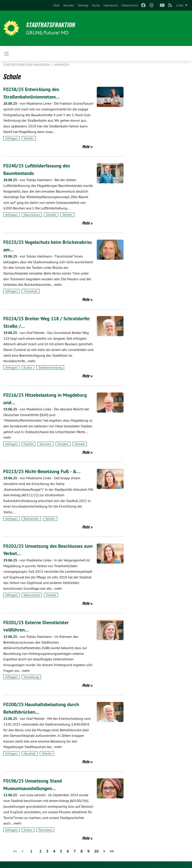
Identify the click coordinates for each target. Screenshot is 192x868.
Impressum (111, 5)
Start (57, 5)
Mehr (86, 147)
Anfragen (62, 65)
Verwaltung (31, 677)
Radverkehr (31, 519)
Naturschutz (32, 215)
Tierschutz (31, 291)
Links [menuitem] (180, 5)
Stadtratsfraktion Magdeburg (27, 65)
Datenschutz (130, 5)
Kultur (28, 368)
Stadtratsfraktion (54, 25)
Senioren (46, 444)
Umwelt (51, 215)
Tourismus (45, 830)
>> (112, 851)
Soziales (63, 444)
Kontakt (69, 5)
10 (96, 851)
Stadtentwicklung (50, 368)
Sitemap (83, 5)
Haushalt (30, 753)
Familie (29, 444)
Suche (96, 5)
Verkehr (29, 138)
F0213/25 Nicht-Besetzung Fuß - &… (46, 471)
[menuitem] (57, 5)
